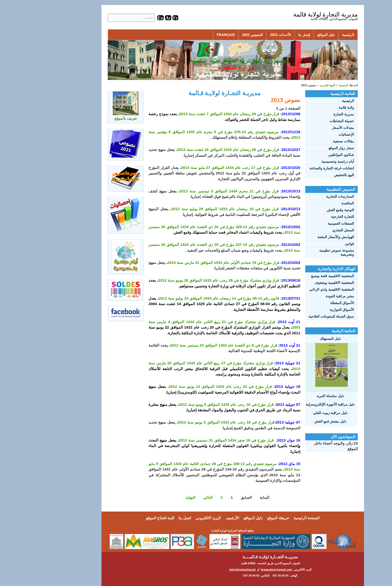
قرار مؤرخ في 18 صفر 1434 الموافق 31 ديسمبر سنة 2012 (189, 440)
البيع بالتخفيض (307, 175)
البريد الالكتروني (171, 518)
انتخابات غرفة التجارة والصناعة (295, 168)
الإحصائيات (309, 134)
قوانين (313, 244)
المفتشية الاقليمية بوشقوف (297, 283)
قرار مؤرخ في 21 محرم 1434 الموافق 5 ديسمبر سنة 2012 (192, 191)
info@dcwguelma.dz (205, 570)
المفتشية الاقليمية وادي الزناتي (295, 289)
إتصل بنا (267, 35)
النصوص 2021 (216, 35)
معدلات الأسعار (306, 128)
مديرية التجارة (307, 114)
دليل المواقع (289, 35)
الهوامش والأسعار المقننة (299, 237)
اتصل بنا (148, 518)
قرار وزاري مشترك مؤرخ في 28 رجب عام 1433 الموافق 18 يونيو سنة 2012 (182, 280)
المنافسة (311, 203)
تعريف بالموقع (89, 118)
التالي (171, 497)
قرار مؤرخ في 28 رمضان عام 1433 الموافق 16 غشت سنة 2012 (191, 150)
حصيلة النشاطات (305, 121)
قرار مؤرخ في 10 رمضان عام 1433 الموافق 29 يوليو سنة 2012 (188, 209)
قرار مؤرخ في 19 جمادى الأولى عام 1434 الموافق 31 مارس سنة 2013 (187, 263)
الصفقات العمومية (304, 223)
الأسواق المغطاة (305, 303)
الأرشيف (195, 518)
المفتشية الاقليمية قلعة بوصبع (296, 276)
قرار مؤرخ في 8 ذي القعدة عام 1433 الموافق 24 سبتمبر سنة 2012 (187, 345)
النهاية (154, 497)
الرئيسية (311, 35)
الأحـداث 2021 (244, 35)
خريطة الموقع (241, 518)
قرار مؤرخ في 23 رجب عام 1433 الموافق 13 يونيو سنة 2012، (183, 386)
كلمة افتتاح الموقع (123, 518)
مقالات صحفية (307, 141)
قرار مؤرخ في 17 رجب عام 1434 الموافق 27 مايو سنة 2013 (193, 168)
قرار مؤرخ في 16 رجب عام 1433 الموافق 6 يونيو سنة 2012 (189, 404)
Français (189, 35)
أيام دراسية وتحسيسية (301, 161)
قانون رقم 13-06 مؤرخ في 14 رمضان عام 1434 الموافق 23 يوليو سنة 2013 (182, 298)
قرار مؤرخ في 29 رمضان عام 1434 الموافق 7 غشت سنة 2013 (192, 114)
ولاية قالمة (309, 107)
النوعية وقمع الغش (304, 210)
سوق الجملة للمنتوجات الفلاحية (294, 316)
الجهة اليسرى (291, 85)
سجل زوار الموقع (304, 148)
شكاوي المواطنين (304, 155)
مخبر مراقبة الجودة (303, 296)
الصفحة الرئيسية (270, 518)
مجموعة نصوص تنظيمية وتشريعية (300, 252)
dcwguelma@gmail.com (240, 570)
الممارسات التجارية (303, 196)
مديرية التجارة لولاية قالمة (289, 14)
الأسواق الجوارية (305, 310)
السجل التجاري (306, 230)
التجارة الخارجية (306, 217)
